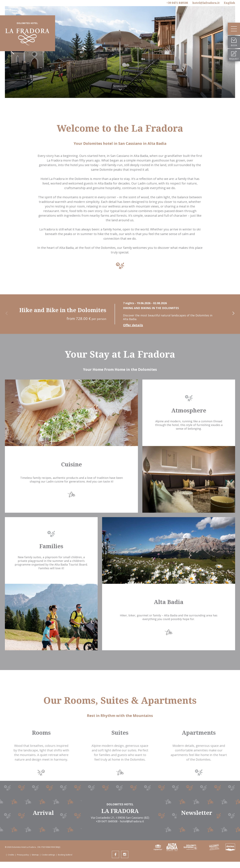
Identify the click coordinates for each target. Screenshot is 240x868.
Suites (120, 733)
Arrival (43, 813)
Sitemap (35, 855)
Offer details (133, 325)
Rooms (41, 733)
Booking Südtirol (65, 855)
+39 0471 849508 (177, 3)
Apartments (199, 733)
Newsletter (197, 813)
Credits (11, 855)
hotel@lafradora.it (206, 3)
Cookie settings (48, 855)
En (230, 3)
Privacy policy (23, 855)
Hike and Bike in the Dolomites (63, 310)
